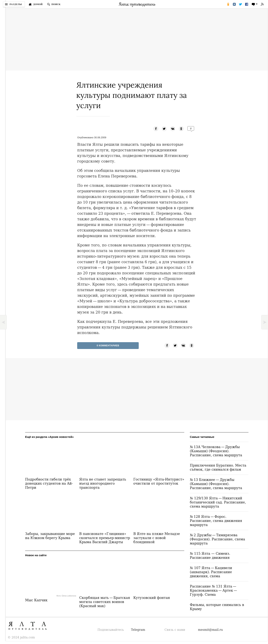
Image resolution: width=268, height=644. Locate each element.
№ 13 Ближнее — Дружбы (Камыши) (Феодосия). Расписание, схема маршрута (216, 484)
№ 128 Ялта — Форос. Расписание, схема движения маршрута (216, 521)
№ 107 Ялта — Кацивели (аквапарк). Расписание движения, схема (211, 572)
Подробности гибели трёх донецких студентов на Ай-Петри (49, 483)
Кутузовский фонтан (152, 598)
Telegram (138, 630)
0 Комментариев (108, 346)
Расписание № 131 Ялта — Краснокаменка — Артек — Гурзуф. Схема (214, 590)
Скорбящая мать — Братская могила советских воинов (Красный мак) (105, 602)
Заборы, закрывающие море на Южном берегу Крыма (50, 536)
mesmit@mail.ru (210, 630)
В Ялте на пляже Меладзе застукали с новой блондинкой (157, 538)
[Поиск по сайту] (54, 4)
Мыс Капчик (36, 600)
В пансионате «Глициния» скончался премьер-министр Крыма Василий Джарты (105, 538)
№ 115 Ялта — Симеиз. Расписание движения (210, 556)
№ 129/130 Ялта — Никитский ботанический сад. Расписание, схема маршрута (218, 502)
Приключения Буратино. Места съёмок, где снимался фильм (218, 467)
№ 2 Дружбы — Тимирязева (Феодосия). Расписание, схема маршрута (217, 539)
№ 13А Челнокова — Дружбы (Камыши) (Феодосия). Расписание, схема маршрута (216, 451)
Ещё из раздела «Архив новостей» (49, 437)
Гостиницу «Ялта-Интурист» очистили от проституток (159, 481)
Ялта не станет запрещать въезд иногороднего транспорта (103, 483)
